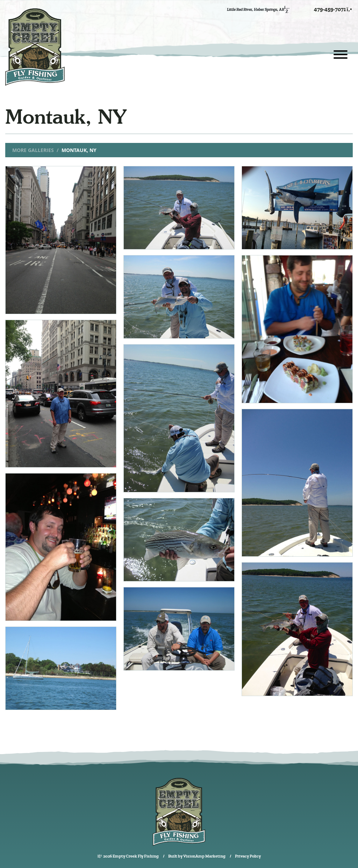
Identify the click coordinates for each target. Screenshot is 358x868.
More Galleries (33, 150)
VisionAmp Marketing (204, 856)
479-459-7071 (333, 9)
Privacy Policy (248, 856)
